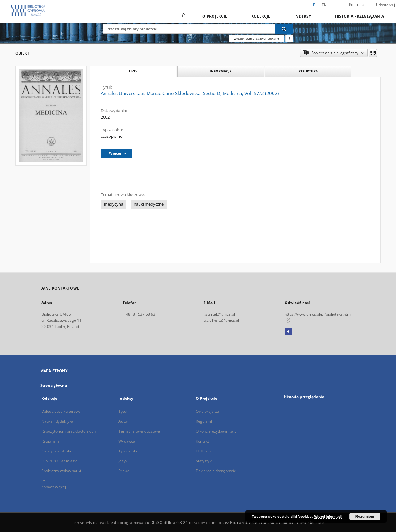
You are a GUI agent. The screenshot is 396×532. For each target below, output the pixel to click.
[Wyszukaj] (284, 29)
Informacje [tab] (221, 71)
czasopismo (112, 136)
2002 (105, 117)
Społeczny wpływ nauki (61, 471)
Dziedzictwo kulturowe (61, 411)
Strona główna (54, 385)
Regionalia (51, 441)
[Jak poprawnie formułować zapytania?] (289, 38)
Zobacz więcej (54, 487)
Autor (123, 421)
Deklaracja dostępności (216, 471)
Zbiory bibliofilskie (57, 451)
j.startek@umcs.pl (219, 314)
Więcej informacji (328, 517)
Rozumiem (365, 517)
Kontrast (357, 4)
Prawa (124, 471)
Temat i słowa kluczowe (139, 431)
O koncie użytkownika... (216, 431)
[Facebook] (288, 332)
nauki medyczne (149, 204)
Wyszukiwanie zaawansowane (256, 38)
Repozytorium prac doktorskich (69, 431)
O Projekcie (215, 16)
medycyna (114, 204)
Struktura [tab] (308, 71)
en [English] (324, 5)
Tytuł (123, 411)
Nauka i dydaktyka (57, 421)
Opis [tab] (133, 71)
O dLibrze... (206, 451)
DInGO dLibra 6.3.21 (169, 523)
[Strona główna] (183, 16)
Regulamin (205, 421)
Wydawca (127, 441)
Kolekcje (261, 16)
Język (123, 461)
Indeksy (303, 16)
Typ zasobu (128, 451)
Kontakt (202, 441)
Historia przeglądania (359, 16)
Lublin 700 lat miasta (60, 461)
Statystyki (204, 461)
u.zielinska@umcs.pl (221, 320)
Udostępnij (386, 5)
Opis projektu (208, 411)
